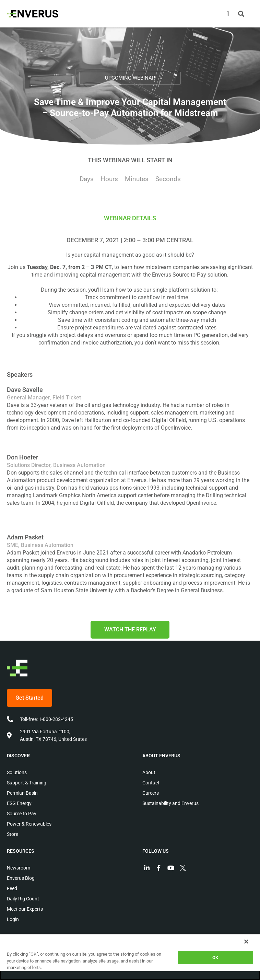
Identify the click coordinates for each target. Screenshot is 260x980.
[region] (130, 957)
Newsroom (19, 868)
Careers (151, 793)
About (149, 772)
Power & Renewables (29, 824)
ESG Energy (19, 803)
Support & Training (27, 783)
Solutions (17, 772)
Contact (151, 783)
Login (13, 919)
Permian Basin (22, 793)
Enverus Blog (21, 878)
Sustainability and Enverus (170, 803)
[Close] (246, 942)
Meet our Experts (25, 909)
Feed (12, 888)
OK (215, 958)
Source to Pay (22, 814)
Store (13, 834)
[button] (241, 14)
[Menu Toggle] (228, 14)
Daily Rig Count (23, 899)
